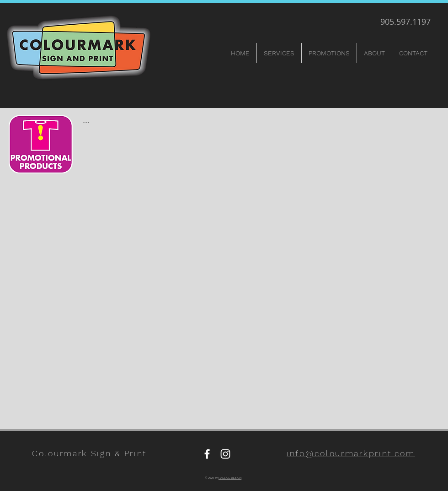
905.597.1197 (405, 22)
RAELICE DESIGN (230, 478)
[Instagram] (225, 454)
